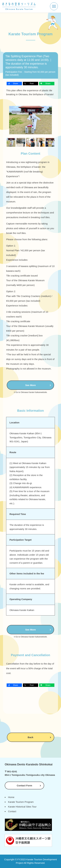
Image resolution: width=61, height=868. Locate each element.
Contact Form (24, 785)
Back (31, 737)
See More (30, 385)
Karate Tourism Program (21, 802)
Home (11, 797)
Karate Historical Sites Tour (22, 807)
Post (32, 84)
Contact (12, 811)
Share (15, 84)
